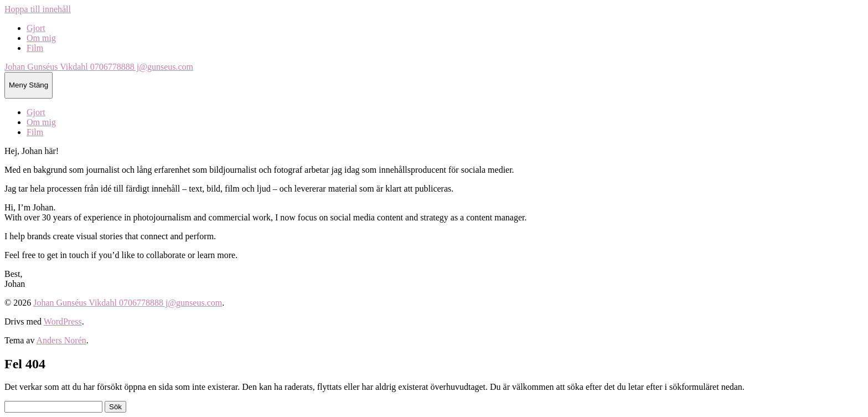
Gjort (36, 28)
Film (35, 48)
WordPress (63, 321)
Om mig (41, 38)
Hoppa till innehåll (38, 9)
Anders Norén (61, 340)
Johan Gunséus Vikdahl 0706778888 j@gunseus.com (99, 67)
